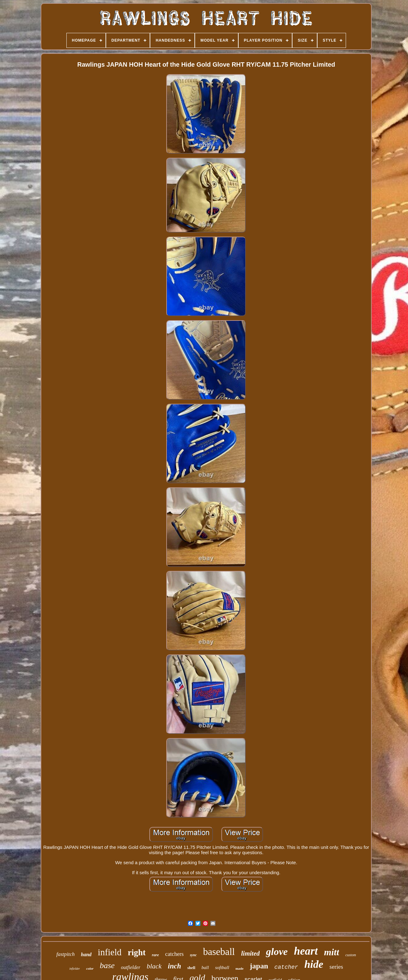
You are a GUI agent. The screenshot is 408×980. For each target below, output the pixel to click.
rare (155, 955)
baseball (219, 952)
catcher (286, 967)
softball (222, 967)
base (107, 965)
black (154, 966)
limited (250, 953)
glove (277, 952)
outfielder (131, 967)
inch (174, 966)
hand (86, 954)
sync (193, 955)
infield (110, 952)
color (90, 968)
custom (351, 955)
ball (205, 967)
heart (306, 951)
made (240, 968)
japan (259, 966)
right (137, 952)
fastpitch (66, 954)
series (336, 967)
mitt (332, 952)
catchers (174, 954)
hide (314, 964)
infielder (75, 969)
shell (191, 968)
